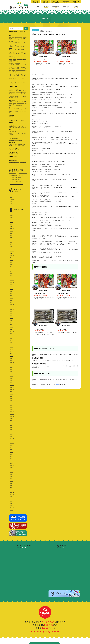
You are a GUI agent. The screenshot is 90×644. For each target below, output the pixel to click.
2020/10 (12, 362)
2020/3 (11, 378)
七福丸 (20, 158)
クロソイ (19, 76)
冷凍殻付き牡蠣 (21, 146)
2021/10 (12, 336)
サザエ (18, 103)
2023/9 (11, 284)
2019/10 (12, 389)
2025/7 (11, 235)
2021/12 (12, 331)
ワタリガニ (12, 96)
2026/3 (11, 217)
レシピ (11, 197)
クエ (14, 47)
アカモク (11, 117)
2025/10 (12, 229)
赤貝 (16, 110)
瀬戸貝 (21, 106)
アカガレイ (12, 62)
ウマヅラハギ (20, 59)
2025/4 (11, 242)
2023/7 (11, 289)
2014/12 (12, 503)
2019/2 (11, 407)
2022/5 (11, 320)
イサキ (11, 39)
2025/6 (11, 237)
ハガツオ (20, 43)
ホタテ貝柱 (21, 102)
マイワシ (14, 59)
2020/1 (11, 383)
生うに (13, 113)
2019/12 (12, 385)
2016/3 (11, 483)
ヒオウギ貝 (22, 109)
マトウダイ (17, 65)
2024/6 (11, 264)
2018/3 (11, 432)
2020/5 (11, 374)
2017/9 (11, 445)
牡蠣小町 (11, 111)
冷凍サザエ (21, 111)
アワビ (17, 106)
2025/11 (12, 226)
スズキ (19, 39)
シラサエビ (16, 89)
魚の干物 (11, 154)
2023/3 (11, 298)
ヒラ (10, 40)
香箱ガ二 (15, 94)
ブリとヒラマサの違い (14, 136)
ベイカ (19, 83)
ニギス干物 (22, 154)
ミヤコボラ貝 (16, 109)
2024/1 (11, 275)
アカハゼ (14, 52)
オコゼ (18, 69)
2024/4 (11, 269)
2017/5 (11, 454)
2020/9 (11, 365)
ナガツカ (23, 44)
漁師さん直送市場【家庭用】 (19, 5)
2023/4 (11, 296)
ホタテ (11, 102)
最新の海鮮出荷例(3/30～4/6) (16, 175)
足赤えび (11, 91)
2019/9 (11, 392)
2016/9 (11, 472)
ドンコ (11, 54)
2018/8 (11, 420)
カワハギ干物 (16, 154)
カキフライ (15, 146)
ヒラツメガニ (16, 98)
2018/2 (11, 434)
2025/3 (11, 244)
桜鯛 (10, 52)
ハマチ (17, 52)
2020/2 (11, 380)
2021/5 (11, 347)
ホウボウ (18, 40)
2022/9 (11, 311)
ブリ (23, 72)
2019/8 (11, 394)
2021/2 (11, 353)
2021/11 (12, 333)
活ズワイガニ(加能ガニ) (21, 92)
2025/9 (11, 231)
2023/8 (11, 287)
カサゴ (20, 72)
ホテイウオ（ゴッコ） (14, 61)
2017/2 (11, 461)
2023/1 (11, 302)
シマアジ (23, 50)
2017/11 (12, 441)
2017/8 (11, 447)
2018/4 (11, 429)
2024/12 (12, 251)
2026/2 (11, 220)
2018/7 (11, 423)
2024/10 (12, 255)
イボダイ (14, 50)
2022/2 (11, 327)
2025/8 (11, 233)
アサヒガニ (12, 88)
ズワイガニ (17, 150)
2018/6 (11, 425)
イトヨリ (14, 40)
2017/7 (11, 449)
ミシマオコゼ (23, 40)
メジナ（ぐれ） (16, 77)
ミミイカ (15, 83)
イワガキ (14, 103)
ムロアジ (19, 67)
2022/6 (11, 318)
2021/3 (11, 351)
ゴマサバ (14, 76)
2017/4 (11, 456)
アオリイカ (12, 140)
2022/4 (11, 322)
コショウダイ (21, 54)
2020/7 (11, 369)
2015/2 (11, 501)
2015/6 (11, 496)
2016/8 (11, 474)
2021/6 (11, 345)
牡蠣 (10, 106)
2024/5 (11, 266)
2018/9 (11, 418)
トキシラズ (15, 39)
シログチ (16, 72)
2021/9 (11, 338)
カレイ (16, 37)
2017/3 (11, 458)
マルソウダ (18, 44)
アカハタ (19, 50)
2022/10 (12, 309)
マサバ (11, 76)
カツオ (16, 43)
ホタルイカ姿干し (18, 140)
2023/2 (11, 300)
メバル (11, 59)
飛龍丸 (24, 158)
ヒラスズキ (14, 45)
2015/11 (12, 492)
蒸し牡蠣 (22, 103)
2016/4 (11, 481)
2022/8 (11, 313)
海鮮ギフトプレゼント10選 (15, 127)
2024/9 (11, 258)
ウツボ (13, 37)
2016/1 (11, 487)
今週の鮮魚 (12, 199)
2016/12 (12, 465)
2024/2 (11, 273)
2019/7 (11, 396)
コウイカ (11, 83)
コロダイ (14, 67)
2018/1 (11, 436)
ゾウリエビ (12, 150)
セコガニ (11, 94)
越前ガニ (22, 98)
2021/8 (11, 340)
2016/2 (11, 485)
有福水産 (16, 158)
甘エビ (19, 94)
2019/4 (11, 403)
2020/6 (11, 371)
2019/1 (11, 409)
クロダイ (23, 39)
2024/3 (11, 271)
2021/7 (11, 342)
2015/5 (11, 499)
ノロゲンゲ (12, 65)
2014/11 (12, 505)
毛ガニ (25, 96)
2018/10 (12, 416)
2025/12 (12, 224)
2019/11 (12, 387)
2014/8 (11, 510)
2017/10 (12, 443)
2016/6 (11, 479)
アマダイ (11, 41)
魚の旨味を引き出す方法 (14, 162)
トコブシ (11, 109)
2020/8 (11, 367)
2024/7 (11, 262)
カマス (19, 74)
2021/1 (11, 356)
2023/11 (12, 280)
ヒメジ (25, 59)
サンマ (24, 70)
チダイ (11, 133)
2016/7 (11, 476)
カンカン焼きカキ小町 (22, 110)
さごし (12, 73)
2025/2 (11, 246)
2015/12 (12, 490)
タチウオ (20, 37)
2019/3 (11, 405)
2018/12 (12, 412)
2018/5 (11, 427)
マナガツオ (14, 58)
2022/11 (12, 307)
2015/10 (12, 494)
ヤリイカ (23, 83)
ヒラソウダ (13, 44)
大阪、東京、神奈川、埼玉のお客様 (17, 182)
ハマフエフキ (14, 66)
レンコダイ (12, 43)
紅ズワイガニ (22, 88)
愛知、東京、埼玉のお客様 (15, 177)
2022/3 (11, 325)
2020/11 (12, 360)
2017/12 (12, 438)
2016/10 (12, 470)
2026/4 (11, 215)
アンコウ (11, 56)
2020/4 (11, 376)
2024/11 (12, 253)
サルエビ (11, 98)
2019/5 (11, 400)
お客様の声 (12, 195)
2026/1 (11, 222)
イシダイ (11, 47)
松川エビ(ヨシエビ (18, 96)
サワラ (11, 50)
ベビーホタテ (15, 102)
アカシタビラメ (20, 62)
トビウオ (23, 76)
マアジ (13, 55)
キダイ (14, 133)
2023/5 (11, 293)
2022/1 (11, 329)
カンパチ (22, 47)
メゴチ (16, 78)
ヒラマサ (18, 47)
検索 (26, 28)
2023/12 (12, 278)
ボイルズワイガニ (17, 91)
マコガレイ (22, 77)
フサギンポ (15, 54)
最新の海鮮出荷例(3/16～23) (16, 184)
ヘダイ (23, 78)
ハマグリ (14, 106)
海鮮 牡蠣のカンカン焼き (20, 144)
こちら (57, 384)
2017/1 (11, 463)
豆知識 (11, 204)
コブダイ (22, 56)
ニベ (18, 66)
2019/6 (11, 398)
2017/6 (11, 452)
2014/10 (12, 508)
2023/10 (12, 282)
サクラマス (22, 69)
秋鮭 (10, 37)
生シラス (14, 70)
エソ (15, 62)
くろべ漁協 (12, 158)
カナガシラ (18, 133)
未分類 (11, 201)
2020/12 (12, 358)
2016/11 (12, 467)
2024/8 (11, 260)
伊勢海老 (16, 88)
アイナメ (21, 52)
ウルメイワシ (16, 56)
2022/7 (11, 316)
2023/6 (11, 291)
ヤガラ (19, 78)
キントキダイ (19, 70)
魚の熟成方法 (23, 162)
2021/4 (11, 349)
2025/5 (11, 240)
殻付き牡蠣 (16, 111)
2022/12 (12, 304)
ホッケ (11, 67)
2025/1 (11, 249)
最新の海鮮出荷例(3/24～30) (16, 180)
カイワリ (25, 37)
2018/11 (12, 414)
